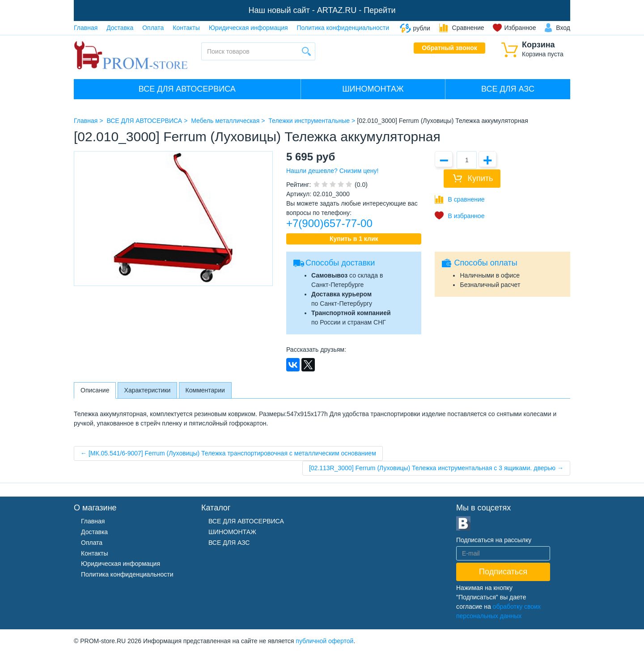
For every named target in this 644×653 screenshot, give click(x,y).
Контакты (186, 28)
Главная (86, 28)
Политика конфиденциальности (343, 28)
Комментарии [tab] (205, 390)
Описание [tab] (95, 390)
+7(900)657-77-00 (329, 223)
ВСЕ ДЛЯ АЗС (508, 89)
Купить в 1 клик (354, 239)
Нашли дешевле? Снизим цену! (332, 171)
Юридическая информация (248, 28)
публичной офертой (324, 641)
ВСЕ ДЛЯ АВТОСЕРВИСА (187, 89)
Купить (480, 178)
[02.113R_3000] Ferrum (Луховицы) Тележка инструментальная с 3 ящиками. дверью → (436, 468)
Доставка (120, 28)
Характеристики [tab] (148, 390)
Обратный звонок (449, 48)
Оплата (153, 28)
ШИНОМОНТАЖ (373, 89)
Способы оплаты (485, 263)
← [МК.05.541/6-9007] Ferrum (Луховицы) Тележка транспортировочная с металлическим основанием (228, 453)
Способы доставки (340, 263)
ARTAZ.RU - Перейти (356, 10)
